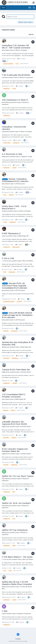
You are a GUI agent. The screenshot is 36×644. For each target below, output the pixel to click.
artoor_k (5, 236)
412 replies (22, 59)
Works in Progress (21, 50)
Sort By (31, 35)
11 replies (19, 244)
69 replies (20, 356)
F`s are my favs (7, 261)
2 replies (21, 299)
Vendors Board (26, 372)
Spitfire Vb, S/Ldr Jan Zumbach (16, 503)
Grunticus (5, 211)
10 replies (19, 86)
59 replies (21, 597)
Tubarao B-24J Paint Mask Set (16, 370)
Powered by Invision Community (18, 641)
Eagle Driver (6, 372)
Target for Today (26, 157)
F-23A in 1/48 (8, 258)
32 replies (19, 192)
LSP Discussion (20, 184)
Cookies (18, 639)
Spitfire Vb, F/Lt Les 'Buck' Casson (18, 476)
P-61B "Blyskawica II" (11, 233)
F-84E (5, 611)
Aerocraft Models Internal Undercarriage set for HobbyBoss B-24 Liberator (17, 315)
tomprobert (5, 132)
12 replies (20, 113)
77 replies (19, 408)
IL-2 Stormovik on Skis (12, 154)
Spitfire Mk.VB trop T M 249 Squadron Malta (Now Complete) (17, 583)
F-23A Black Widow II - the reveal (17, 557)
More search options (26, 22)
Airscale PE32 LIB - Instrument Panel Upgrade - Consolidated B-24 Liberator (15, 286)
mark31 (4, 614)
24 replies (17, 140)
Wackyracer (6, 157)
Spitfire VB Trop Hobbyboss (15, 530)
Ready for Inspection (26, 77)
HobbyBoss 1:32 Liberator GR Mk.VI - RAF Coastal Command (16, 47)
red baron (5, 77)
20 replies (21, 543)
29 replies (20, 622)
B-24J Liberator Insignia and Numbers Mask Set (15, 450)
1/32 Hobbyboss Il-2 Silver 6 (15, 100)
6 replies (16, 165)
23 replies (17, 568)
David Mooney (7, 102)
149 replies (18, 269)
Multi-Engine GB (24, 236)
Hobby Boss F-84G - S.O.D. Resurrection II (14, 207)
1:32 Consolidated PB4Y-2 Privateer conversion (14, 396)
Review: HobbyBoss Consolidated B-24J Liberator (15, 180)
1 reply (19, 435)
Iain (3, 50)
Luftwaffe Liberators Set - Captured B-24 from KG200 (14, 423)
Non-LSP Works (28, 261)
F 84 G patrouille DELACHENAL (16, 75)
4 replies (19, 516)
